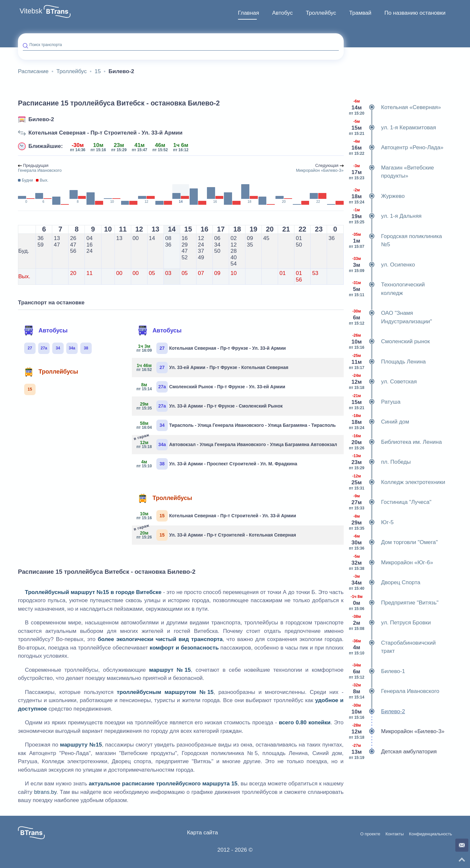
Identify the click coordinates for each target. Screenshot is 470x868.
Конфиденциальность (431, 834)
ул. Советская (383, 382)
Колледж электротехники (397, 482)
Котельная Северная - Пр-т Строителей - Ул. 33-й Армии (105, 133)
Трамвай (360, 13)
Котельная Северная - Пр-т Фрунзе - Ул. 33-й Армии (211, 348)
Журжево (377, 196)
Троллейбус (321, 13)
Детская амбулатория (393, 752)
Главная (249, 13)
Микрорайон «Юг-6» (391, 563)
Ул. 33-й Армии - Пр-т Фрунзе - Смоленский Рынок (210, 406)
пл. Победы (380, 462)
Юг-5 (371, 522)
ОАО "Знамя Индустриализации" (390, 317)
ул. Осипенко (382, 265)
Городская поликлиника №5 (395, 241)
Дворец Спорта (384, 583)
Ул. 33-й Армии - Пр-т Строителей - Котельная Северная (216, 534)
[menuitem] (249, 13)
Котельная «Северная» (395, 107)
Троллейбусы (51, 372)
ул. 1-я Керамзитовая (392, 128)
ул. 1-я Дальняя (385, 216)
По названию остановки (415, 13)
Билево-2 (41, 119)
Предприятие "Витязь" (394, 603)
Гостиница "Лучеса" (390, 502)
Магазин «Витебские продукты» (391, 172)
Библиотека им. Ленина (395, 442)
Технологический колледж (387, 289)
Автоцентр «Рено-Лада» (396, 148)
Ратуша (375, 402)
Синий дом (379, 422)
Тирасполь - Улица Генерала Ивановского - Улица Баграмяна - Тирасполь (236, 425)
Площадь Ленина (387, 362)
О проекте (370, 834)
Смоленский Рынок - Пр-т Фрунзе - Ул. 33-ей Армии (211, 387)
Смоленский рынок (389, 342)
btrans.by (45, 792)
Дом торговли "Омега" (393, 542)
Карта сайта (203, 833)
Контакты (395, 834)
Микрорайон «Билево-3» (397, 731)
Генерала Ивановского (394, 691)
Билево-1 (377, 671)
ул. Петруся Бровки (390, 623)
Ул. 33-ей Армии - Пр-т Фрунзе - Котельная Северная (212, 368)
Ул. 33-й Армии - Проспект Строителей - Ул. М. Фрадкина (217, 464)
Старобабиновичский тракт (392, 647)
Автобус (282, 13)
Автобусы (46, 330)
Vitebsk (31, 11)
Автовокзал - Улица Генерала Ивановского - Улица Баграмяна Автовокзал (237, 444)
